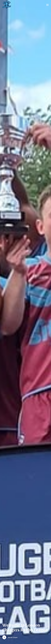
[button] (47, 5)
